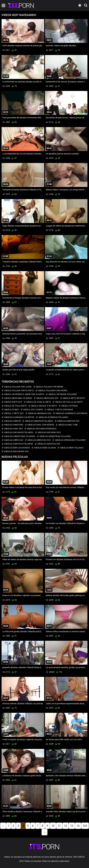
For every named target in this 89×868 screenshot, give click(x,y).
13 (72, 826)
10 (53, 826)
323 (85, 826)
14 (78, 826)
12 (65, 826)
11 (59, 826)
